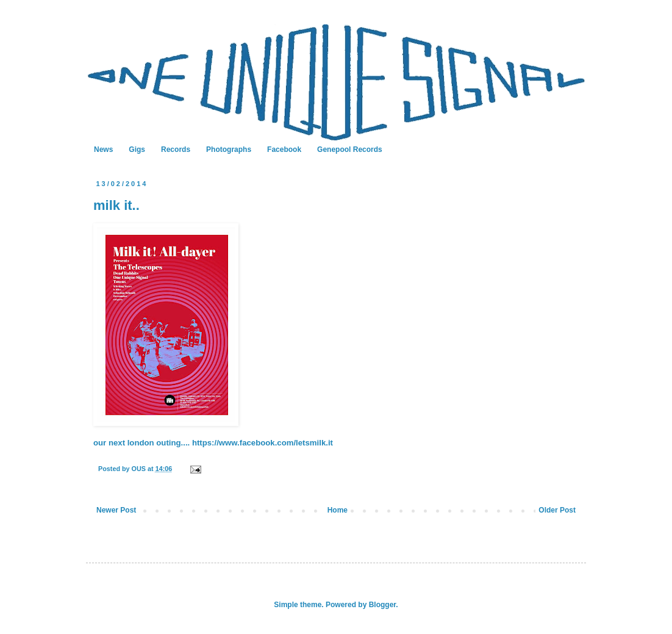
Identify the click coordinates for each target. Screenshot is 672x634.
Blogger (383, 605)
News (103, 149)
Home (338, 510)
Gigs (137, 149)
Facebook (284, 149)
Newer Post (116, 510)
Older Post (557, 510)
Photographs (229, 149)
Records (176, 149)
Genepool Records (350, 149)
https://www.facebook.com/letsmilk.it (263, 443)
